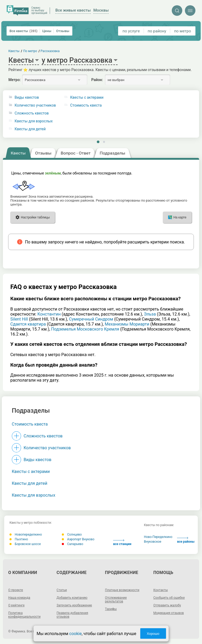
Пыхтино (19, 539)
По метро (30, 51)
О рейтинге (16, 605)
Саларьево (72, 544)
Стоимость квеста (30, 424)
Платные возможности (122, 590)
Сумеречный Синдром (91, 319)
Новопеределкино (26, 535)
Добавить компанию (72, 598)
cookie (75, 634)
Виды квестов (27, 98)
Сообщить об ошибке (169, 598)
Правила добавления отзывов (72, 615)
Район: (97, 80)
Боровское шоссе (25, 544)
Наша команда (19, 598)
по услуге (131, 31)
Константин (49, 314)
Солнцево (72, 535)
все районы (186, 540)
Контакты (161, 590)
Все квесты (24, 31)
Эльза (150, 314)
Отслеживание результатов (116, 600)
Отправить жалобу (167, 605)
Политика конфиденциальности (24, 615)
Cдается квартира (28, 324)
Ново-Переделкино (158, 537)
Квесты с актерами (31, 471)
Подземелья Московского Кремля (85, 329)
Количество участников (35, 105)
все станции (122, 543)
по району (157, 31)
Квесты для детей (30, 129)
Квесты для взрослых (34, 121)
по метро (183, 31)
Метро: (14, 80)
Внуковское (153, 542)
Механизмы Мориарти (127, 324)
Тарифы (111, 609)
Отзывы (63, 31)
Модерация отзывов (169, 613)
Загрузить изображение (74, 605)
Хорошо (153, 634)
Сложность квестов (32, 113)
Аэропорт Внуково (78, 539)
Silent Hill (19, 319)
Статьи (62, 590)
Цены (47, 31)
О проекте (16, 590)
